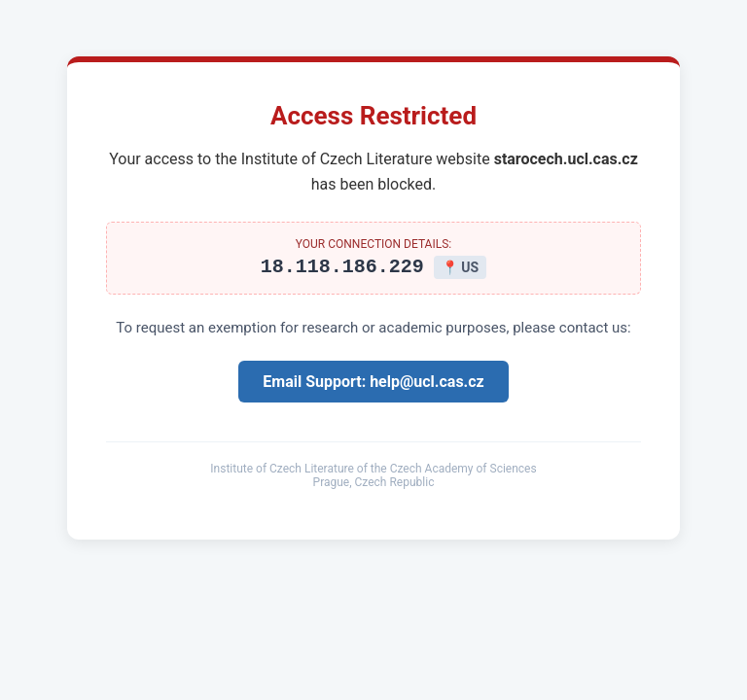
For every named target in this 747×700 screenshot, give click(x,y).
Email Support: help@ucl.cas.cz (373, 385)
